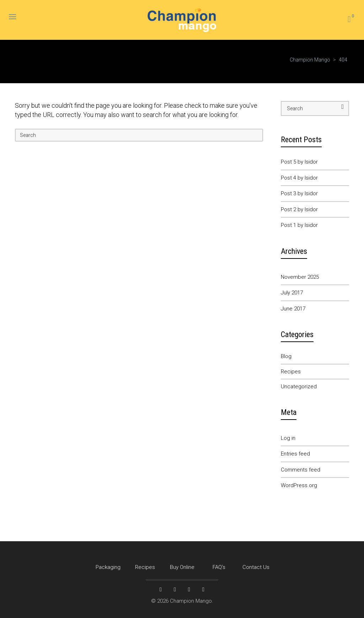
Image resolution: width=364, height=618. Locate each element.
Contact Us (256, 567)
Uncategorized (299, 387)
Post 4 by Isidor (299, 178)
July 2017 (292, 293)
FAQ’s (219, 567)
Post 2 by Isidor (299, 209)
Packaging (108, 567)
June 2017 (293, 309)
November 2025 (300, 277)
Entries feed (295, 454)
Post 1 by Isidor (299, 225)
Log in (288, 438)
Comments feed (301, 470)
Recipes (291, 372)
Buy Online (182, 567)
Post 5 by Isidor (299, 162)
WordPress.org (299, 485)
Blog (286, 356)
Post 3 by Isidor (299, 193)
